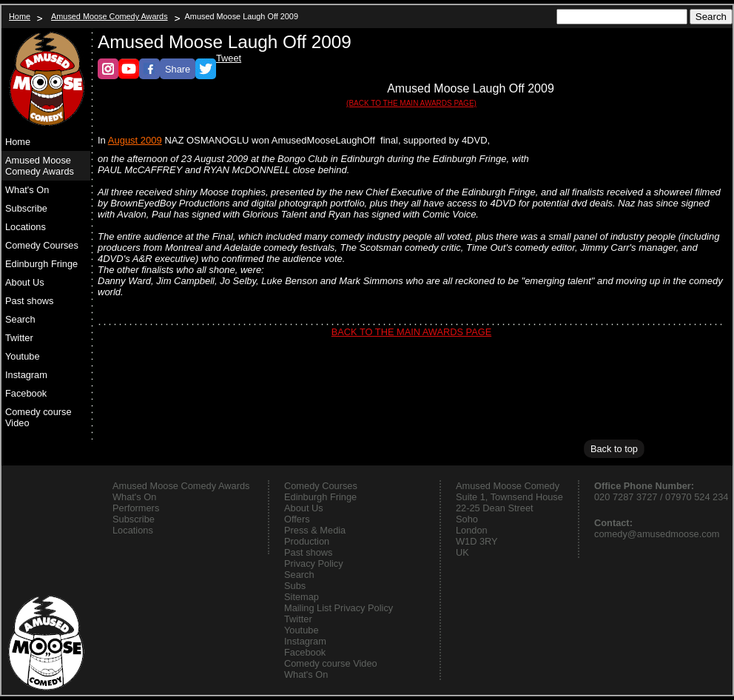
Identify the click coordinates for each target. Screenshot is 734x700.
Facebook (26, 393)
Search (20, 319)
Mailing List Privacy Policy (339, 608)
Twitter (19, 338)
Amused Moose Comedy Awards (110, 16)
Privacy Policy (314, 563)
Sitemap (302, 597)
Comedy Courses (42, 245)
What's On (27, 190)
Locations (26, 227)
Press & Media (315, 530)
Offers (297, 519)
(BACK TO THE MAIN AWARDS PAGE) (411, 103)
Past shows (29, 301)
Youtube (23, 356)
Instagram (26, 375)
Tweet (229, 58)
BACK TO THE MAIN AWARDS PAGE (411, 332)
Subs (295, 586)
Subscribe (26, 208)
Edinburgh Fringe (41, 264)
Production (307, 541)
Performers (136, 508)
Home (20, 16)
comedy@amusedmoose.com (657, 534)
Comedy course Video (38, 417)
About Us (25, 282)
